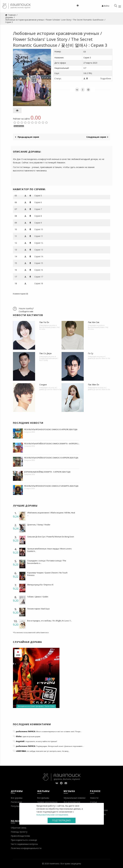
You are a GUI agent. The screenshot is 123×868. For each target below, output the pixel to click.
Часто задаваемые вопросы (24, 844)
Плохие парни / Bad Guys (38, 609)
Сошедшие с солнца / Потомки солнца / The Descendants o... (47, 562)
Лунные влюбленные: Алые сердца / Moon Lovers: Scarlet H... (50, 550)
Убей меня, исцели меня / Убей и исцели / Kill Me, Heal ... (51, 514)
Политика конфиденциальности (26, 848)
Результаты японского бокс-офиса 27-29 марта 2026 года (51, 486)
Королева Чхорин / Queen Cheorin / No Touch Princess (47, 574)
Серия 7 (38, 209)
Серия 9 (38, 223)
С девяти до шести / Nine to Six (99, 357)
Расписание (16, 802)
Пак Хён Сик (94, 322)
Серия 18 (39, 283)
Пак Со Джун (45, 353)
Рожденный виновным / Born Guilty (49, 359)
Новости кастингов (28, 315)
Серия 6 (38, 202)
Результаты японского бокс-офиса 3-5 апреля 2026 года (51, 429)
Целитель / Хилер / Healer (39, 525)
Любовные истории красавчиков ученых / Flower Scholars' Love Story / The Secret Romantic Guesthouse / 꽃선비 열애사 (57, 39)
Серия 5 (38, 196)
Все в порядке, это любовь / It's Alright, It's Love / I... (50, 621)
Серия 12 (39, 243)
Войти (106, 6)
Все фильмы (43, 798)
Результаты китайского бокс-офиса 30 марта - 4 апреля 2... (52, 444)
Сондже (43, 385)
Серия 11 (39, 236)
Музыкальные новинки (75, 798)
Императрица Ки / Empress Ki (40, 585)
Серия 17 (39, 277)
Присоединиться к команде (24, 840)
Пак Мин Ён (93, 385)
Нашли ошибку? (26, 308)
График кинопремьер (47, 802)
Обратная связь (19, 828)
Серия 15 (39, 263)
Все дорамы (17, 798)
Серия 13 (39, 250)
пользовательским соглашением (52, 815)
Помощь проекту (19, 832)
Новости (94, 798)
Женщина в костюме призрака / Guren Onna (36, 706)
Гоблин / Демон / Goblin (38, 597)
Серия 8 (38, 216)
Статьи (93, 802)
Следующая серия (97, 137)
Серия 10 (39, 229)
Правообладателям (20, 836)
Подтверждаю (61, 820)
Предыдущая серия (27, 137)
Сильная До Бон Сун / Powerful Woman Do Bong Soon (51, 537)
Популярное (17, 806)
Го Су (91, 353)
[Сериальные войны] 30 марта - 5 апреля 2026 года (47, 472)
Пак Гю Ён (44, 322)
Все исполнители (72, 802)
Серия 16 (39, 270)
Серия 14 (39, 256)
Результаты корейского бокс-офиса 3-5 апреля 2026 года (51, 458)
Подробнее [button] (106, 78)
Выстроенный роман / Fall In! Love (49, 328)
